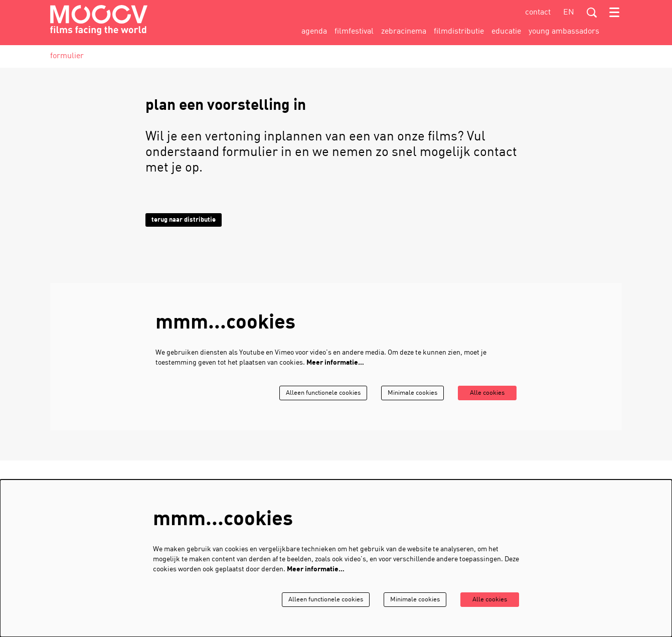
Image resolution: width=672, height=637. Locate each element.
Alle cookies (485, 393)
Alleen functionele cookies (312, 393)
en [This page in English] (569, 13)
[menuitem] (314, 32)
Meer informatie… (335, 363)
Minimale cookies (406, 393)
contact (538, 13)
